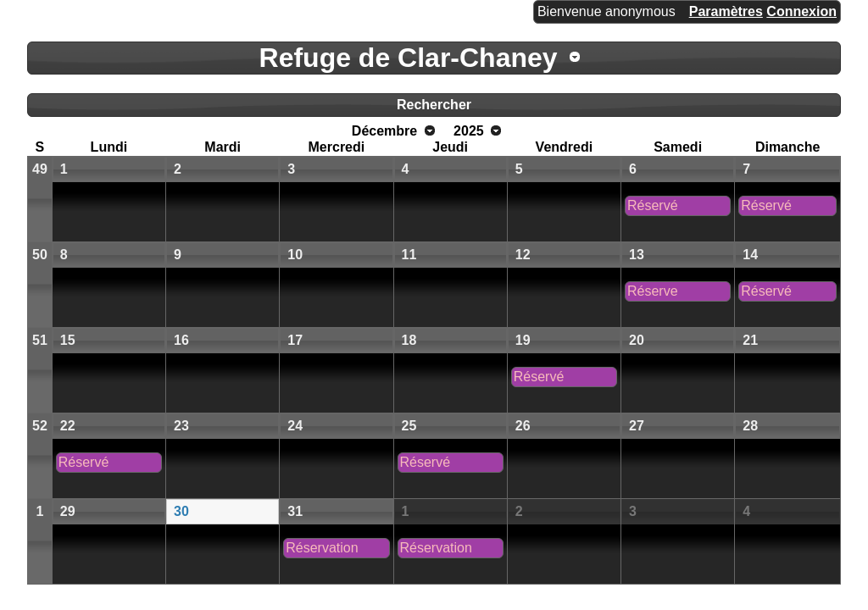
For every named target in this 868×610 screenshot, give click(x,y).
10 (295, 255)
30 (181, 511)
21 (750, 340)
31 (295, 511)
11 (409, 255)
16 (181, 340)
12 (523, 255)
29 (68, 511)
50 (40, 255)
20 (637, 340)
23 (181, 426)
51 (40, 340)
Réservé (653, 205)
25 (409, 426)
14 (750, 255)
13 (637, 255)
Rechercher (434, 105)
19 (523, 340)
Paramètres (726, 11)
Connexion (801, 11)
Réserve (653, 291)
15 (68, 340)
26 (523, 426)
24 (295, 426)
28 (750, 426)
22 (68, 426)
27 (637, 426)
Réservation (322, 548)
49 (40, 169)
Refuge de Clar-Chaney (409, 58)
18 (409, 340)
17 (295, 340)
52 (40, 426)
